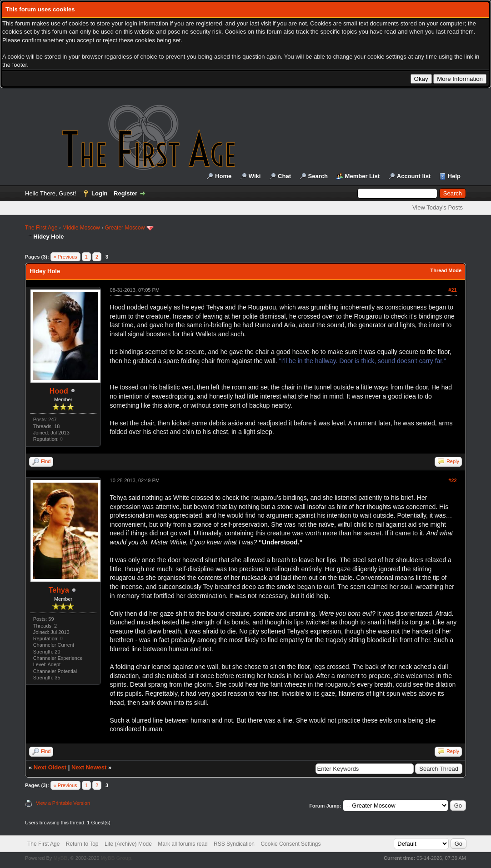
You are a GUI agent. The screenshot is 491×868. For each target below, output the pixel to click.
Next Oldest (50, 767)
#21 (452, 290)
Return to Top (82, 844)
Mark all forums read (183, 844)
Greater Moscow (125, 228)
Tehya (59, 590)
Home (223, 176)
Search (318, 176)
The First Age (41, 228)
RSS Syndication (234, 844)
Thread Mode (446, 270)
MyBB (60, 858)
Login (99, 193)
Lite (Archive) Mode (128, 844)
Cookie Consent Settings (291, 844)
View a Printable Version (63, 803)
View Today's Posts (438, 207)
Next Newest (89, 767)
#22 (452, 480)
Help (454, 176)
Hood (59, 391)
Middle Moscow (81, 228)
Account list (414, 176)
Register (125, 193)
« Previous (65, 257)
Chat (284, 176)
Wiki (255, 176)
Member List (363, 176)
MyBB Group (116, 858)
